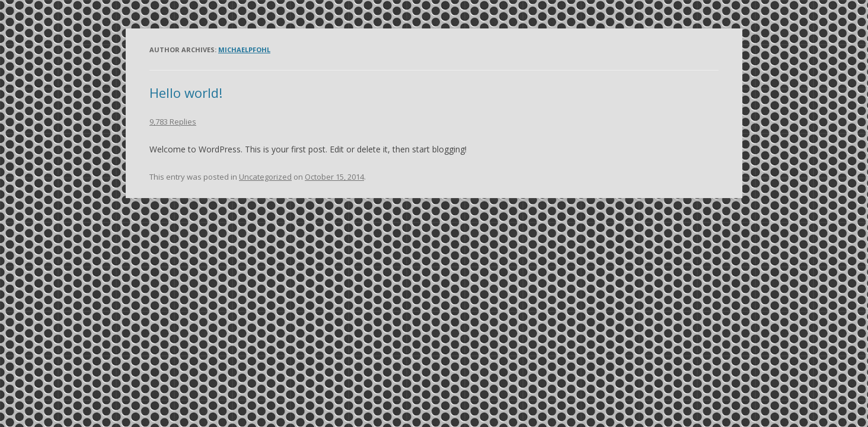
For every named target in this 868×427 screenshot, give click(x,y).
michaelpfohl (244, 50)
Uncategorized (265, 177)
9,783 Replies (173, 122)
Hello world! (186, 93)
